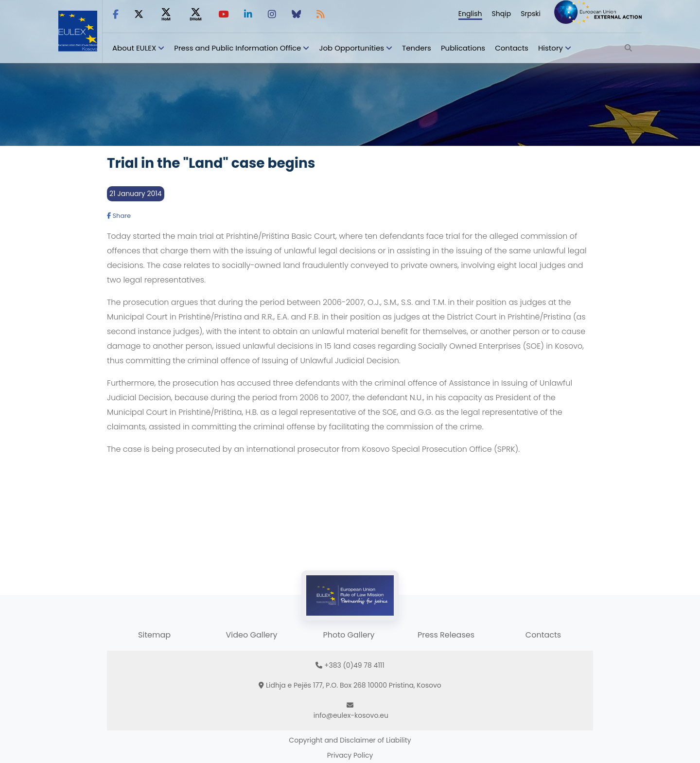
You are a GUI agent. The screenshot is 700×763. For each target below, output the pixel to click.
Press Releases (446, 635)
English (470, 14)
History (551, 48)
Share (119, 216)
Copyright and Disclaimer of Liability (350, 740)
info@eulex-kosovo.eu (351, 715)
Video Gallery (251, 635)
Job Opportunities (351, 48)
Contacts (512, 48)
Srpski (531, 14)
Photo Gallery (349, 635)
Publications (463, 48)
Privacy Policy (350, 755)
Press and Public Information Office (237, 48)
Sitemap (154, 635)
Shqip (502, 14)
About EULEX (134, 48)
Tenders (417, 48)
